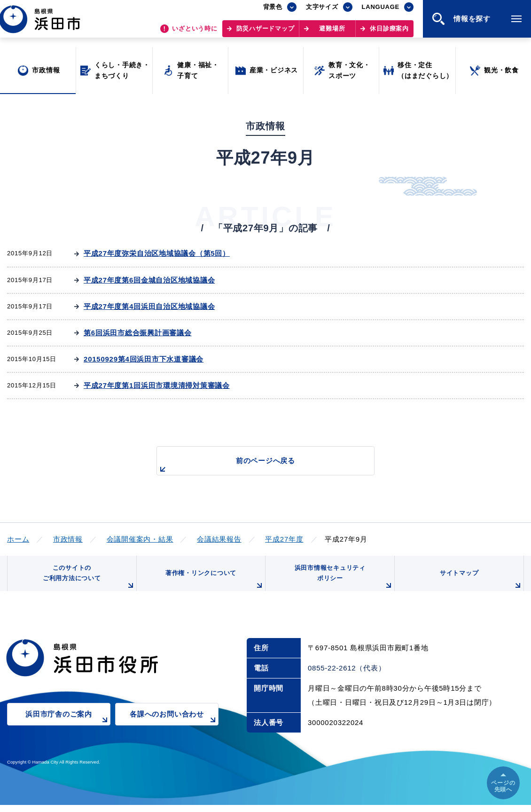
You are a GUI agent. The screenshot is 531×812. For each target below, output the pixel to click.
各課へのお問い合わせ (174, 727)
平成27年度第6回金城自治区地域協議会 (149, 280)
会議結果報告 (219, 539)
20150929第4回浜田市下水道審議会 (144, 359)
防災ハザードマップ (265, 33)
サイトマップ (480, 585)
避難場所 (332, 33)
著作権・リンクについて (213, 585)
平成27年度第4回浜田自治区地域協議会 (149, 306)
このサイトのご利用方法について (87, 582)
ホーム (18, 539)
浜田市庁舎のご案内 (68, 727)
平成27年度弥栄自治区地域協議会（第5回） (157, 253)
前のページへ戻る (255, 466)
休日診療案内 (389, 33)
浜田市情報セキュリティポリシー (342, 582)
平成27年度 (284, 539)
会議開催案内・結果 (140, 539)
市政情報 (68, 539)
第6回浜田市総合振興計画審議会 (138, 333)
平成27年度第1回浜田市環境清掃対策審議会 (157, 385)
